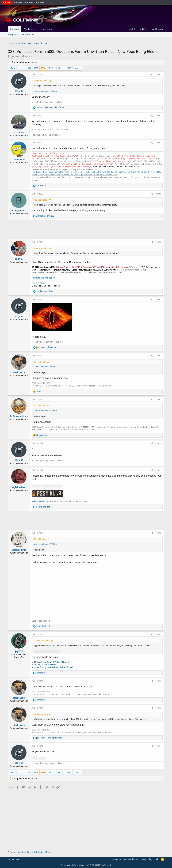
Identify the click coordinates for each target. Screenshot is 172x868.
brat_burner (19, 211)
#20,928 (159, 143)
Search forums (27, 34)
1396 (43, 68)
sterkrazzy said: (41, 714)
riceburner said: (41, 81)
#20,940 (159, 746)
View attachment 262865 (45, 367)
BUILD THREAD (38, 283)
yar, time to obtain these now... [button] (48, 486)
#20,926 (159, 75)
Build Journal (38, 501)
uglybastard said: (42, 641)
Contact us (116, 859)
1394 (29, 68)
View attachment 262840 (45, 91)
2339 (69, 68)
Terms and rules (130, 859)
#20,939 (159, 708)
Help (157, 859)
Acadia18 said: (41, 200)
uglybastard (15, 56)
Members (48, 29)
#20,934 (159, 443)
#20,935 (159, 470)
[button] (38, 29)
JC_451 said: (40, 362)
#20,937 (159, 635)
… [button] (23, 68)
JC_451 (19, 91)
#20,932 (159, 356)
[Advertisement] (86, 230)
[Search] (157, 29)
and (45, 216)
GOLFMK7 (18, 2)
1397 (50, 68)
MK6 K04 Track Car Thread (44, 665)
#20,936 (159, 533)
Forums (14, 29)
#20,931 (159, 300)
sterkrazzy (19, 372)
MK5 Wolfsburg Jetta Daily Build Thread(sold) (52, 667)
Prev (13, 68)
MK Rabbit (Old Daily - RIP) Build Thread (50, 662)
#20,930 (159, 242)
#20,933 (159, 400)
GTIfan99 (19, 133)
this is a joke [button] (38, 758)
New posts (13, 34)
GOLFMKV (40, 2)
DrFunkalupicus (19, 416)
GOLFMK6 (29, 2)
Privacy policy (146, 859)
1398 (57, 68)
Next (77, 68)
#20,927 (159, 116)
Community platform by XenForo (86, 865)
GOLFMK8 (7, 2)
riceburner (19, 160)
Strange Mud (19, 550)
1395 (36, 68)
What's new (29, 29)
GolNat (19, 259)
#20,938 (159, 681)
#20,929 (159, 194)
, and (50, 107)
